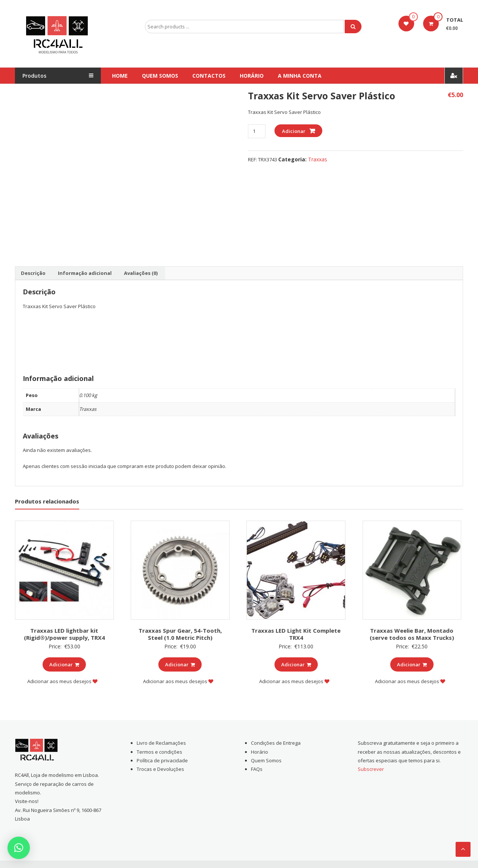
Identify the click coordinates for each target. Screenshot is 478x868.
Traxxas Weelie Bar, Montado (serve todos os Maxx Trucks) (412, 634)
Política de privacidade (162, 760)
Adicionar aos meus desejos (62, 681)
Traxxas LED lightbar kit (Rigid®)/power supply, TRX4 (64, 634)
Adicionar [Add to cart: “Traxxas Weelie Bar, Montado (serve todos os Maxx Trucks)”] (412, 664)
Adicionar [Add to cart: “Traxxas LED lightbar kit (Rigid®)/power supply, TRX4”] (64, 664)
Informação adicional (85, 273)
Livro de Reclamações (161, 743)
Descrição (33, 273)
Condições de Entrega (276, 743)
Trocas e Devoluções (160, 769)
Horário (252, 76)
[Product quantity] (257, 131)
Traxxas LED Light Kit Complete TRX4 (296, 634)
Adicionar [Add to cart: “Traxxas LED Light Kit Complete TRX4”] (296, 664)
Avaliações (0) (141, 273)
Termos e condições (159, 752)
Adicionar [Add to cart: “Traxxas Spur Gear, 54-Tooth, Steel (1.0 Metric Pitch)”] (180, 664)
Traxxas (318, 159)
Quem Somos (160, 76)
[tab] (33, 273)
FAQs (257, 769)
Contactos (209, 76)
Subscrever (371, 769)
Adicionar (294, 131)
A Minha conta (300, 76)
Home (120, 76)
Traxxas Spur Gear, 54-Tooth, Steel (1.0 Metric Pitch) (180, 634)
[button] (19, 848)
